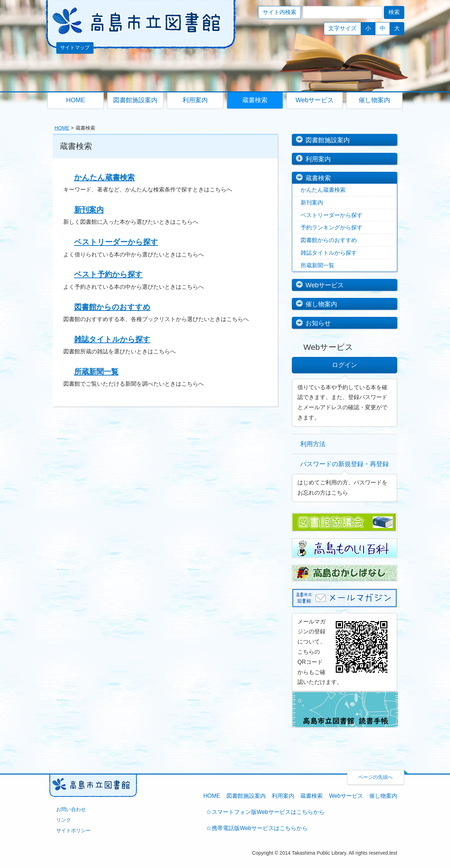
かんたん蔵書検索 (104, 177)
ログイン (345, 365)
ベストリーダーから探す (116, 242)
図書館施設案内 (328, 140)
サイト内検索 (279, 12)
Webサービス (325, 285)
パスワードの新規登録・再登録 (345, 464)
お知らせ (318, 323)
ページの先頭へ (375, 777)
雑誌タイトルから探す (112, 339)
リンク (64, 820)
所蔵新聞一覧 (96, 371)
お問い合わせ (71, 809)
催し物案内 (321, 304)
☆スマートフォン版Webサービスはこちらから (265, 812)
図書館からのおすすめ (112, 307)
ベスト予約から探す (108, 274)
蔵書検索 (318, 178)
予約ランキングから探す (332, 227)
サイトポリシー (73, 830)
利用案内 (318, 159)
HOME (62, 128)
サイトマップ (75, 48)
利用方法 (313, 444)
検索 (394, 12)
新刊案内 (89, 210)
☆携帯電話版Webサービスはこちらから (257, 828)
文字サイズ (342, 28)
